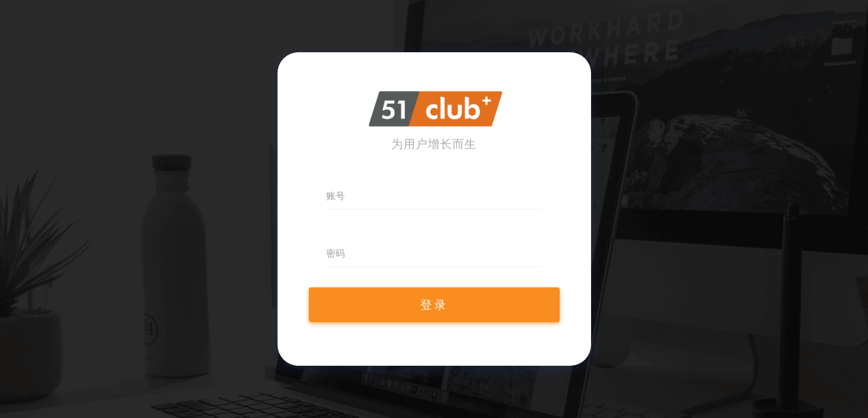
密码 (336, 253)
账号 (336, 196)
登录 (434, 305)
